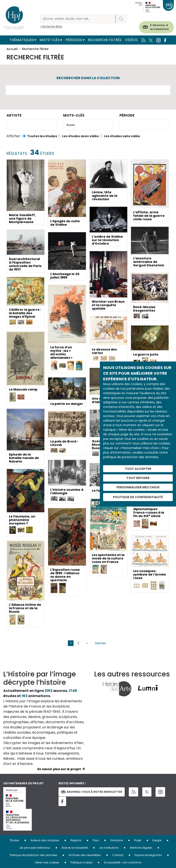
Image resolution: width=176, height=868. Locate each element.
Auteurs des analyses (45, 840)
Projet (138, 840)
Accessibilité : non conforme (122, 862)
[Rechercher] (78, 19)
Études (15, 840)
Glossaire (117, 840)
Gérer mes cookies (47, 862)
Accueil (12, 49)
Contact (118, 855)
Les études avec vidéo (80, 136)
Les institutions (109, 848)
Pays (96, 840)
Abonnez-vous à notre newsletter (92, 792)
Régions (76, 840)
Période (127, 115)
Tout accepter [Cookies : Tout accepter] (138, 469)
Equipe (157, 840)
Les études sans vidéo (122, 136)
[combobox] (32, 125)
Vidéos (131, 40)
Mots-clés (50, 40)
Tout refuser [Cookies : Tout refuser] (138, 478)
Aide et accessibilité (75, 848)
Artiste (14, 115)
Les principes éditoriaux (35, 848)
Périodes (74, 40)
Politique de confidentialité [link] (138, 497)
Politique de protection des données (34, 855)
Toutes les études (42, 136)
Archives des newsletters (85, 855)
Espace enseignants (148, 855)
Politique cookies (81, 862)
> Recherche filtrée (51, 27)
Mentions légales (141, 848)
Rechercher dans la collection (88, 78)
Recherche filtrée (105, 40)
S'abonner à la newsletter (159, 27)
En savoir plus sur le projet (59, 769)
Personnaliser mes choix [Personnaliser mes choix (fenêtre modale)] (138, 487)
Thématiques (22, 40)
